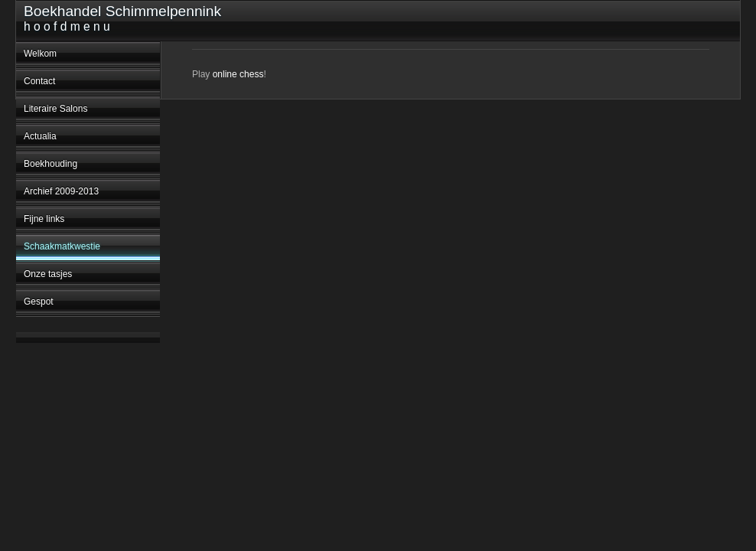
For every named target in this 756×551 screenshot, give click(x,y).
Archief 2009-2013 (61, 191)
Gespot (39, 302)
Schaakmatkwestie (62, 246)
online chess (238, 74)
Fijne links (44, 219)
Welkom (40, 54)
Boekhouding (51, 164)
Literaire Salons (55, 109)
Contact (39, 81)
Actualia (40, 136)
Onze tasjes (48, 274)
